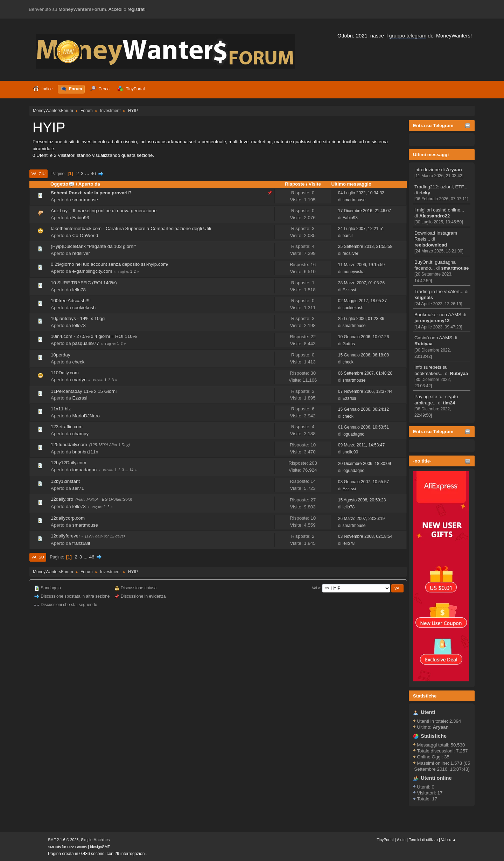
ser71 (78, 488)
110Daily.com (65, 373)
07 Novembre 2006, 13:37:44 (365, 391)
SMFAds (54, 847)
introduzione (427, 170)
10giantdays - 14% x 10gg (78, 318)
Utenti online (436, 778)
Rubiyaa (423, 344)
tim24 (449, 403)
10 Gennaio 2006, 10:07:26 (363, 337)
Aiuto (401, 840)
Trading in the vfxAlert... (439, 291)
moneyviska (353, 272)
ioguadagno (353, 434)
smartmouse (455, 268)
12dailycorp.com (68, 518)
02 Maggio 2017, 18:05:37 (362, 301)
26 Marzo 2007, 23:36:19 (361, 519)
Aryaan (454, 170)
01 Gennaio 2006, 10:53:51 (363, 427)
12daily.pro (62, 499)
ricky (425, 193)
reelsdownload (431, 245)
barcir (348, 236)
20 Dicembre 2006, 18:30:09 (365, 464)
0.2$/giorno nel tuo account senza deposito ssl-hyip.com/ (110, 264)
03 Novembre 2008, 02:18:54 (365, 536)
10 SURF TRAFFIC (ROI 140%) (84, 283)
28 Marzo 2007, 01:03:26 (361, 283)
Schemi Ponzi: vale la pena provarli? (91, 193)
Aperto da (89, 184)
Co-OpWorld (85, 235)
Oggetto (62, 184)
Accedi (115, 9)
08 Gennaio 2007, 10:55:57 (363, 482)
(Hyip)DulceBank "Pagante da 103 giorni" (93, 246)
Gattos (348, 344)
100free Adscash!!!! (71, 301)
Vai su (38, 557)
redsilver (81, 253)
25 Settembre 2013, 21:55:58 (365, 247)
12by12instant (65, 481)
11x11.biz (61, 409)
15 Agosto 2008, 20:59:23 (362, 500)
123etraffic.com (67, 427)
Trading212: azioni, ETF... (441, 187)
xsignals (424, 297)
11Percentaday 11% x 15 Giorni (84, 391)
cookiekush (84, 308)
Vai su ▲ (449, 840)
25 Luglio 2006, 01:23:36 (361, 319)
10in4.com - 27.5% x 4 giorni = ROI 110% (94, 336)
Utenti (428, 712)
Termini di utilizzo (423, 840)
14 (131, 470)
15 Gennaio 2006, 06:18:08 (363, 355)
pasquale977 (86, 343)
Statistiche (425, 696)
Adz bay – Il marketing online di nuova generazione (104, 211)
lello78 (79, 290)
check (79, 362)
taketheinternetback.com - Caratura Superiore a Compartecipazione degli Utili (131, 228)
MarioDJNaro (86, 416)
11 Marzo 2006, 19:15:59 (361, 265)
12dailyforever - (67, 536)
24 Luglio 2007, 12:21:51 (361, 229)
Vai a (316, 588)
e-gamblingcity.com (92, 271)
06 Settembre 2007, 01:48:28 (365, 373)
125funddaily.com (69, 445)
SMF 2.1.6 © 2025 (63, 840)
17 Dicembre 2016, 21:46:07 (365, 211)
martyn (80, 380)
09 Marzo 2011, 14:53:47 (361, 445)
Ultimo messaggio (351, 184)
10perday (61, 355)
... (88, 173)
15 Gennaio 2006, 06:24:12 (363, 409)
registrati (137, 9)
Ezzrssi (349, 290)
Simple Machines (95, 840)
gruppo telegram (408, 36)
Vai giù (38, 174)
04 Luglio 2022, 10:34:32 (361, 193)
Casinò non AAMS (433, 338)
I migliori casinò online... (439, 210)
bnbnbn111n (85, 452)
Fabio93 (81, 218)
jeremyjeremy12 (432, 321)
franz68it (81, 543)
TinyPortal (385, 840)
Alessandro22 (435, 216)
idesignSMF (100, 847)
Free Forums (77, 847)
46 (93, 173)
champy (81, 434)
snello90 (350, 452)
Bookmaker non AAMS (438, 315)
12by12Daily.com (68, 463)
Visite (315, 184)
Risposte (295, 184)
